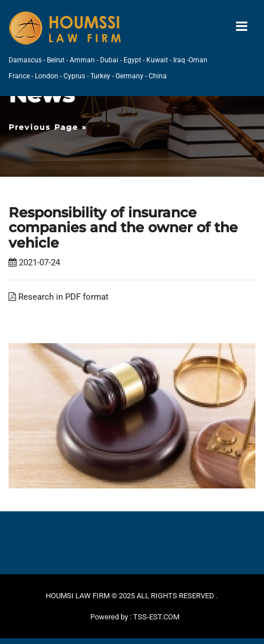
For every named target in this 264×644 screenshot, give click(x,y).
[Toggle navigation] (242, 27)
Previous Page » (48, 127)
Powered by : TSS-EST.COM (135, 617)
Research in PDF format (59, 297)
